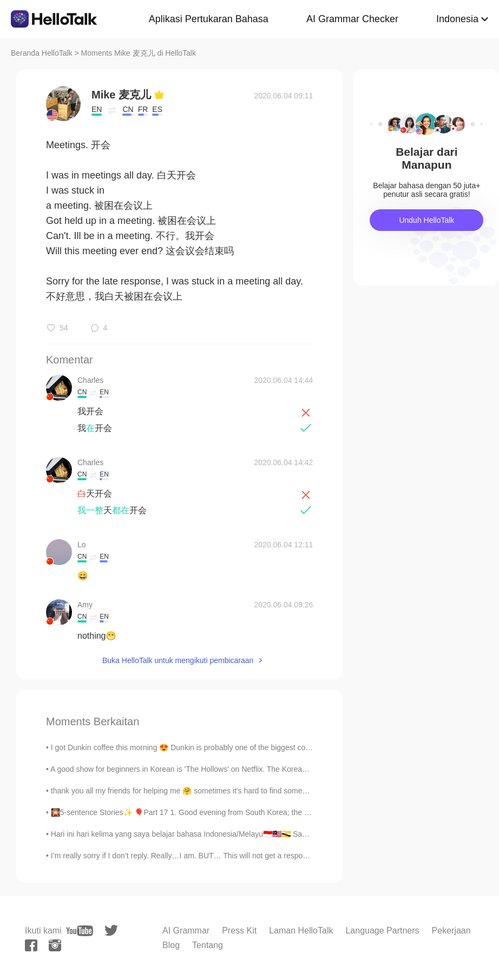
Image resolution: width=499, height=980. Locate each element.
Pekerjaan (451, 931)
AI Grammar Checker (352, 19)
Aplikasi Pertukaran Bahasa (209, 19)
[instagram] (55, 945)
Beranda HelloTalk (42, 53)
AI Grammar (186, 931)
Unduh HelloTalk (426, 220)
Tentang (208, 945)
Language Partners (382, 931)
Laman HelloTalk (301, 931)
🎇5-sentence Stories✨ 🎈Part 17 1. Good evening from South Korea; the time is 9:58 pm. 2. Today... (222, 812)
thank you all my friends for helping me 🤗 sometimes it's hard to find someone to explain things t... (217, 791)
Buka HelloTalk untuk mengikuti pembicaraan (178, 660)
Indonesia (457, 19)
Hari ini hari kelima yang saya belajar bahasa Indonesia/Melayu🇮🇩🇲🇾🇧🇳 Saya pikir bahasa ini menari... (223, 834)
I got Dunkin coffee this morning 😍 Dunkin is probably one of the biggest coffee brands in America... (219, 747)
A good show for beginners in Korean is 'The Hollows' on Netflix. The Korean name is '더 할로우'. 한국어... (228, 769)
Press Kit (239, 931)
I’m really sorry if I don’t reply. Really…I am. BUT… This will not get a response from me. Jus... (209, 856)
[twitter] (111, 931)
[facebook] (31, 945)
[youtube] (80, 931)
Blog (171, 945)
